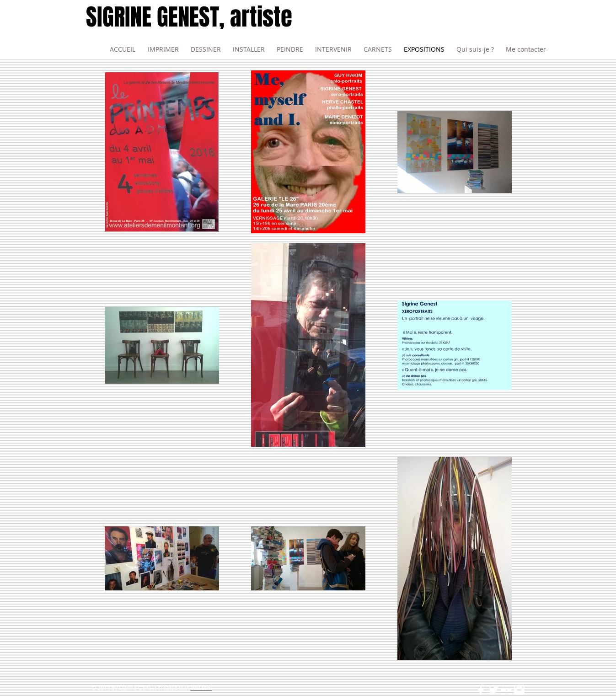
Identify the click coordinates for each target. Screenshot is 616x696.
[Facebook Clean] (481, 690)
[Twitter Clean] (494, 690)
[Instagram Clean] (519, 690)
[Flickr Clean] (506, 690)
